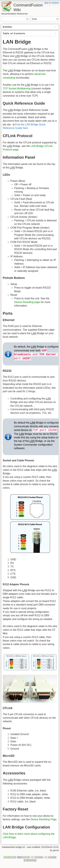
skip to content (52, 3)
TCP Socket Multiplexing (17, 88)
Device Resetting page (27, 302)
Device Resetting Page (43, 819)
